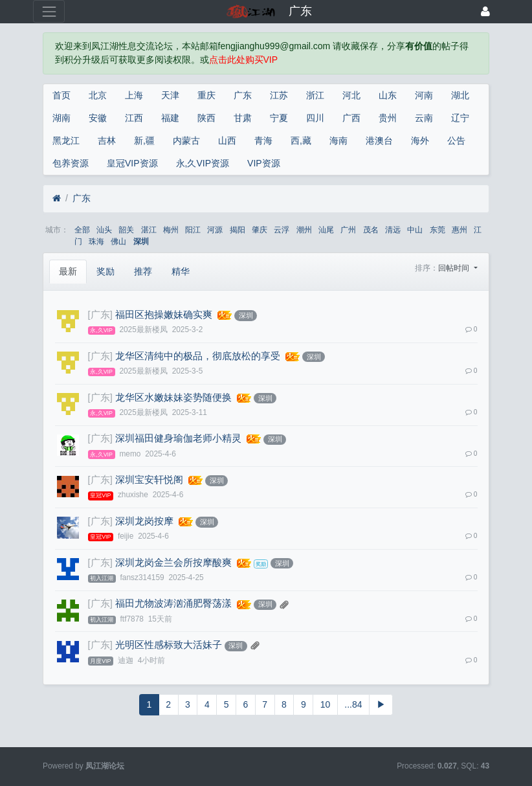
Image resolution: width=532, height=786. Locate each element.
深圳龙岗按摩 (144, 521)
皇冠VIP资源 (132, 163)
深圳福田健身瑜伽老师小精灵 (178, 438)
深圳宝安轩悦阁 (149, 480)
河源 (215, 230)
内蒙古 (186, 140)
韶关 (126, 230)
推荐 (143, 271)
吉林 (107, 140)
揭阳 (238, 230)
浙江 (315, 95)
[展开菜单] (49, 11)
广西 (351, 118)
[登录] (485, 11)
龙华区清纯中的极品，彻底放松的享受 (198, 356)
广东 (243, 95)
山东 (388, 95)
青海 (263, 140)
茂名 (371, 230)
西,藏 (301, 140)
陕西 (206, 118)
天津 (170, 95)
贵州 (388, 118)
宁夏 (279, 118)
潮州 (304, 230)
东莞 (438, 230)
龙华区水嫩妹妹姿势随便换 (173, 398)
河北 (351, 95)
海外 (420, 140)
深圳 (141, 241)
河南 (424, 95)
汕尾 (326, 230)
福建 (170, 118)
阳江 (193, 230)
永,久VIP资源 (203, 163)
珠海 (96, 241)
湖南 (61, 118)
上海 (134, 95)
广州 (348, 230)
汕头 (104, 230)
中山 (415, 230)
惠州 (460, 230)
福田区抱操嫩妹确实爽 (164, 315)
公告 (456, 140)
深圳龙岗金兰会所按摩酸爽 (173, 563)
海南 (338, 140)
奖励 (105, 271)
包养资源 (71, 163)
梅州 (171, 230)
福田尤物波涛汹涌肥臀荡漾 (173, 603)
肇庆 (260, 230)
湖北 (460, 95)
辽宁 (460, 118)
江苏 (279, 95)
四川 (315, 118)
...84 (353, 704)
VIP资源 (264, 163)
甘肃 (243, 118)
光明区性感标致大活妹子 (169, 645)
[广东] (100, 315)
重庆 (206, 95)
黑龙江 (66, 140)
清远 (393, 230)
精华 (181, 271)
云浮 (282, 230)
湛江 (149, 230)
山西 (227, 140)
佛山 (118, 241)
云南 (424, 118)
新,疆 (144, 140)
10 (326, 704)
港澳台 (379, 140)
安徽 (98, 118)
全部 (82, 230)
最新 (68, 271)
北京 (98, 95)
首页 (61, 95)
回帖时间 (455, 268)
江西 (134, 118)
